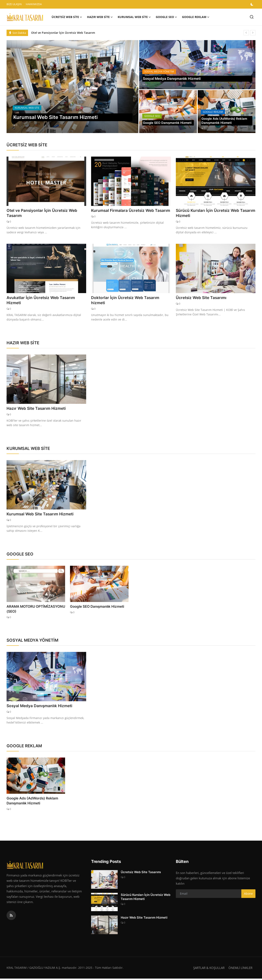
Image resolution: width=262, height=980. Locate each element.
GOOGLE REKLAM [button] (196, 17)
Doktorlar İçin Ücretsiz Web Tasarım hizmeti (126, 301)
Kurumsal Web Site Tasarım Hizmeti (42, 515)
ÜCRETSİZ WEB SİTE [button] (67, 17)
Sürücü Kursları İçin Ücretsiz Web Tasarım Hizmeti (209, 213)
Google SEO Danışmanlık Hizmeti (162, 120)
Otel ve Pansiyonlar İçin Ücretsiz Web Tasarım (63, 33)
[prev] (246, 33)
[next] (253, 33)
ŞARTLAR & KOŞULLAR (209, 969)
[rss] (11, 917)
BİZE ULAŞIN (14, 4)
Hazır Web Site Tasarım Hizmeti (37, 409)
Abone (248, 895)
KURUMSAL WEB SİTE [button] (134, 17)
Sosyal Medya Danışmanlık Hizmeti (174, 78)
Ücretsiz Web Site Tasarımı (202, 298)
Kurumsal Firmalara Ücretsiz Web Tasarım (124, 213)
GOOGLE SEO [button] (166, 17)
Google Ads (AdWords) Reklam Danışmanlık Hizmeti (226, 120)
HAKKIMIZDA (34, 4)
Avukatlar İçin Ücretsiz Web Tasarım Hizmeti (42, 301)
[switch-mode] (252, 4)
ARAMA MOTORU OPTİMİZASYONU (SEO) (34, 610)
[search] (252, 17)
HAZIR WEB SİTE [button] (100, 17)
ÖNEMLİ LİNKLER (240, 969)
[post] (73, 87)
